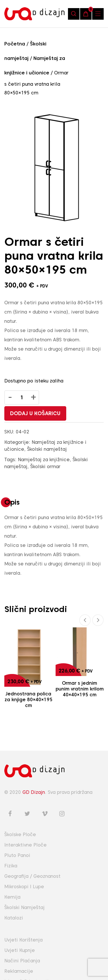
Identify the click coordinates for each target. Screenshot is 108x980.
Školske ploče (20, 835)
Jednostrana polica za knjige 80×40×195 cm (29, 700)
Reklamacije (19, 971)
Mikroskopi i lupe (24, 887)
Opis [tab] (12, 502)
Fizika (11, 866)
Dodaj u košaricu (35, 413)
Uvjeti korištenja (23, 940)
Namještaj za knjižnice (44, 460)
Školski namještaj (47, 449)
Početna (15, 44)
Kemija (12, 897)
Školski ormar (45, 467)
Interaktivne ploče (25, 845)
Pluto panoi (17, 855)
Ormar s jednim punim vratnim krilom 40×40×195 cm (80, 689)
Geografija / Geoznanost (32, 876)
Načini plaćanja (22, 961)
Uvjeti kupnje (20, 950)
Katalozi (14, 918)
